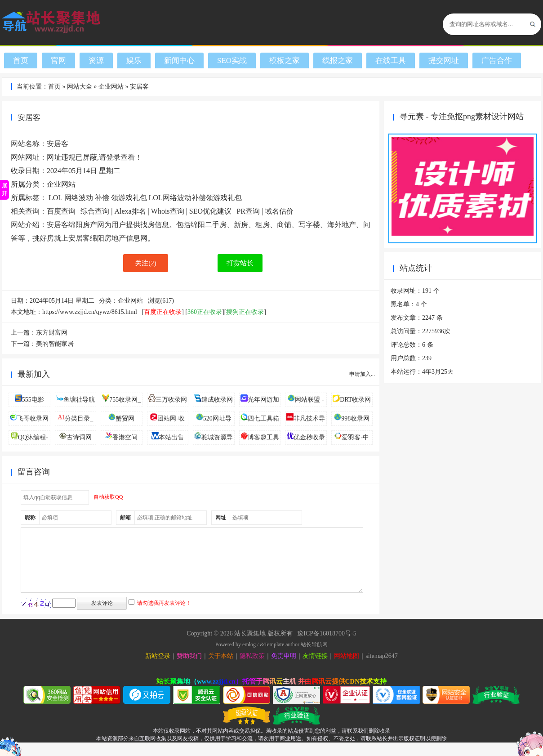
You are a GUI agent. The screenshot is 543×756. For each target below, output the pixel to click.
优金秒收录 (309, 437)
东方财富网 (52, 333)
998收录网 (355, 418)
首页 (21, 60)
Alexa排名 (130, 211)
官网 (58, 60)
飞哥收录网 (33, 418)
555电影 (33, 400)
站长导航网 (314, 658)
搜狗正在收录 (245, 312)
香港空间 (125, 437)
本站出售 (171, 437)
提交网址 (444, 60)
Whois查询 (168, 211)
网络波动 (79, 198)
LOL (56, 198)
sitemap (375, 669)
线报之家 (338, 60)
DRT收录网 (355, 400)
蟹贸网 (125, 418)
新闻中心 (179, 60)
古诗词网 (79, 437)
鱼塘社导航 (79, 400)
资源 (96, 60)
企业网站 (111, 87)
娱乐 (134, 60)
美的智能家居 (55, 344)
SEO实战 (232, 60)
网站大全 (80, 87)
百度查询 (61, 211)
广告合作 (497, 60)
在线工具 (391, 60)
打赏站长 (240, 263)
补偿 (102, 198)
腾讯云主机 (279, 695)
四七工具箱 (263, 418)
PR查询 (248, 211)
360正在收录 (205, 312)
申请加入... (362, 374)
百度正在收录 (163, 312)
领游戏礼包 (129, 198)
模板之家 (285, 60)
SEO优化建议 (210, 211)
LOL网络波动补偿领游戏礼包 (195, 198)
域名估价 (279, 211)
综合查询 (95, 211)
